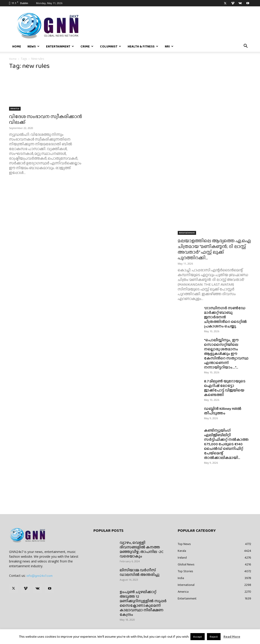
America (15, 108)
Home (17, 46)
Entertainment (60, 46)
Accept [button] (198, 637)
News (33, 46)
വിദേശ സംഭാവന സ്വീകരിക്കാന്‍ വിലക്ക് (46, 119)
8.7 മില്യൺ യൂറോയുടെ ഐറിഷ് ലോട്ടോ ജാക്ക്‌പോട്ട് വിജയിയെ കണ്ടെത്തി (225, 388)
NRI (169, 46)
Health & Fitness (143, 46)
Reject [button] (214, 637)
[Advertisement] (214, 100)
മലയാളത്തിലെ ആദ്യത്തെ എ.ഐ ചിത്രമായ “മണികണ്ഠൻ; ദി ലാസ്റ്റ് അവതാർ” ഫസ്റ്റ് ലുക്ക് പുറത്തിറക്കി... (214, 249)
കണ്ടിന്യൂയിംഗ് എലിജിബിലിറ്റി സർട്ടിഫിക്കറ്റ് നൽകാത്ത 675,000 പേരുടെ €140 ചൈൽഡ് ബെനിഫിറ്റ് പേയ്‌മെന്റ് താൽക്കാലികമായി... (226, 444)
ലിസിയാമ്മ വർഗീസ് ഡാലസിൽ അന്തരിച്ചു (140, 572)
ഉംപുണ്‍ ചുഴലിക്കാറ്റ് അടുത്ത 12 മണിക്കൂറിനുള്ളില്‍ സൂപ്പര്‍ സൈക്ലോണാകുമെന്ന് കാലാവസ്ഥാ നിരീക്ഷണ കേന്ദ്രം (143, 603)
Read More (232, 637)
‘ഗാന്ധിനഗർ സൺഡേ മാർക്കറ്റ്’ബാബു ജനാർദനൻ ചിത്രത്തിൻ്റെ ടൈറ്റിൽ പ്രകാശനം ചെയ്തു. (225, 317)
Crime (87, 46)
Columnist (111, 46)
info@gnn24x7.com (40, 576)
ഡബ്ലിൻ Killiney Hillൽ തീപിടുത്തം (223, 411)
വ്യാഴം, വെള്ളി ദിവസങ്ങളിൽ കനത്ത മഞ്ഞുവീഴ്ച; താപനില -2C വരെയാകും (142, 549)
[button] (246, 47)
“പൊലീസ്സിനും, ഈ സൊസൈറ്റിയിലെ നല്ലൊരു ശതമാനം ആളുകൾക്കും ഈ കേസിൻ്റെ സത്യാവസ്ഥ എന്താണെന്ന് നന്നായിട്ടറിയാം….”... (226, 354)
